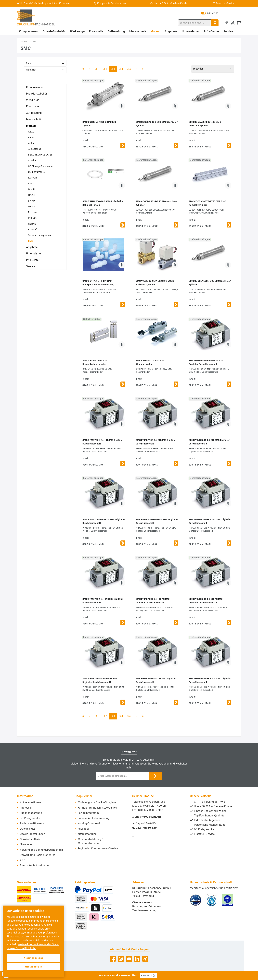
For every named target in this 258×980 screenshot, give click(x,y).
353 (113, 69)
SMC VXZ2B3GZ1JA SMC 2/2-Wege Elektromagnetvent (155, 283)
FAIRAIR (32, 178)
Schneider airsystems (39, 235)
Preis (45, 63)
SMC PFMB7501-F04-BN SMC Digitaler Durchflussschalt (157, 521)
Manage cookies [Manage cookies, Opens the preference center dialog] (33, 967)
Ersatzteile (32, 106)
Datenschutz (27, 829)
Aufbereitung (34, 113)
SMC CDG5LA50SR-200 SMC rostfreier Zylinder (210, 283)
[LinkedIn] (137, 959)
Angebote (32, 247)
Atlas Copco (35, 149)
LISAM (32, 201)
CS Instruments (36, 172)
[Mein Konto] (233, 23)
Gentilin (32, 189)
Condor (32, 160)
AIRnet (32, 143)
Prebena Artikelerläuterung (93, 818)
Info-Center (33, 260)
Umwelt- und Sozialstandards (38, 855)
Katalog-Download (89, 823)
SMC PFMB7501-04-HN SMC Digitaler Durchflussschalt (103, 442)
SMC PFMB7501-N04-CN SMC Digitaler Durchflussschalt (210, 680)
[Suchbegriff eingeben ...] (194, 23)
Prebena (33, 212)
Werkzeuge (33, 100)
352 (105, 69)
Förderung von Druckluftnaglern (97, 802)
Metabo (32, 206)
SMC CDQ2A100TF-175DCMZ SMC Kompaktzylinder (207, 203)
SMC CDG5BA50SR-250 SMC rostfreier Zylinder (157, 203)
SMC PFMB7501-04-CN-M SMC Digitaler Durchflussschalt (206, 601)
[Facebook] (113, 959)
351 (97, 69)
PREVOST (33, 218)
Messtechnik (34, 119)
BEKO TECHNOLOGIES (40, 155)
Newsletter (26, 844)
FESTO (32, 183)
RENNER (33, 224)
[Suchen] (215, 23)
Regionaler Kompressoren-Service (98, 848)
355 (129, 69)
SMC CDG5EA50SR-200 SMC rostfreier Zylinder (157, 124)
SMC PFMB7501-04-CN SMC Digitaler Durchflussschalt (156, 680)
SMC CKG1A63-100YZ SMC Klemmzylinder (150, 362)
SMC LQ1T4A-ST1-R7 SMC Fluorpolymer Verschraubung (98, 283)
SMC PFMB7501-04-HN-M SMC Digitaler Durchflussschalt (153, 601)
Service (31, 266)
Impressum (27, 808)
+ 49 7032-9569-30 (147, 817)
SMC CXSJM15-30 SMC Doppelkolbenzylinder (95, 362)
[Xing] (145, 959)
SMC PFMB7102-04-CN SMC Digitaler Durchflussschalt (156, 442)
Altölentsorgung (87, 834)
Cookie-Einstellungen (32, 834)
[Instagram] (121, 959)
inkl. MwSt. (210, 13)
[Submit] (155, 776)
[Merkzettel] (227, 23)
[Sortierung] (213, 69)
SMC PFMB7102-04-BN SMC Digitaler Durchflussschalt (103, 601)
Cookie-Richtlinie (30, 839)
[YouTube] (129, 959)
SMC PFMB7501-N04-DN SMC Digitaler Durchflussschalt (210, 521)
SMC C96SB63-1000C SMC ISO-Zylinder (100, 124)
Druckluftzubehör (37, 94)
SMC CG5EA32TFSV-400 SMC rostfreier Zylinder (205, 124)
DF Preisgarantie (30, 818)
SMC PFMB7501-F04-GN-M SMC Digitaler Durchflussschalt (206, 362)
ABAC (31, 132)
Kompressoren (35, 87)
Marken (31, 126)
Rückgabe (83, 829)
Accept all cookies (33, 958)
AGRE (31, 137)
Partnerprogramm (88, 813)
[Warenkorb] (239, 23)
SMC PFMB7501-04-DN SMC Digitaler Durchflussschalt (209, 442)
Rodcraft (33, 229)
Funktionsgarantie (31, 813)
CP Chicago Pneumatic (40, 166)
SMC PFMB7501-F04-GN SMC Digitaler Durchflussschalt (104, 521)
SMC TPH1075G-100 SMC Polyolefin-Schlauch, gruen (103, 203)
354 (121, 69)
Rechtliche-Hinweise (32, 823)
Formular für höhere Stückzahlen (97, 808)
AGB (23, 860)
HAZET (32, 195)
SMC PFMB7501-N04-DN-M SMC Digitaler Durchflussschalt (100, 680)
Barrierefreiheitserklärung (35, 866)
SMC (31, 241)
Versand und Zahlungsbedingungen (41, 850)
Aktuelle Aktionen (30, 802)
